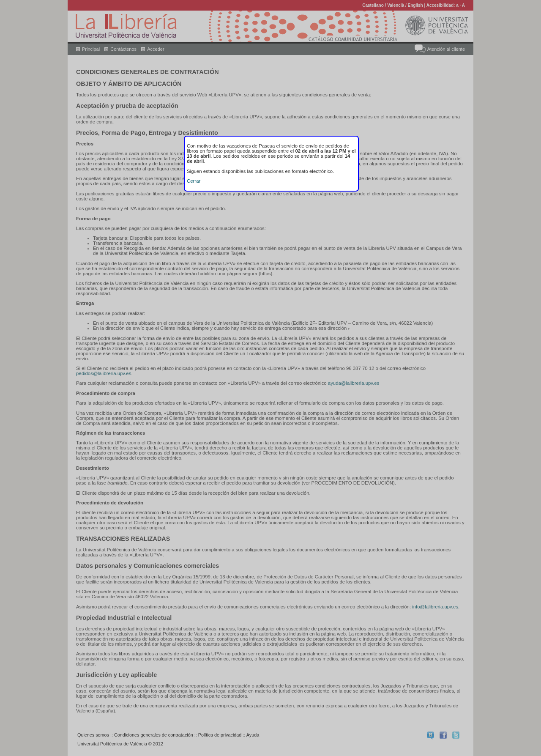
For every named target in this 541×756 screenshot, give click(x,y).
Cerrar (194, 181)
